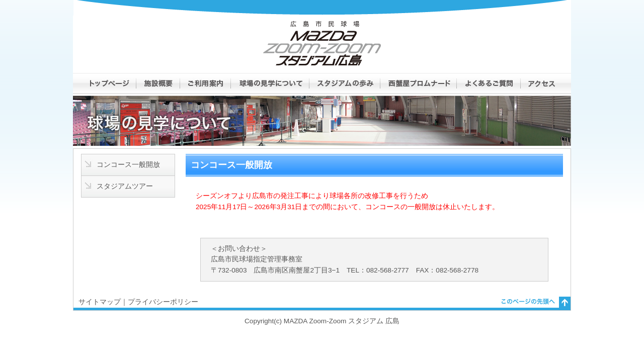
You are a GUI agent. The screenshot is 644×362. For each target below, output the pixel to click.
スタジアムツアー (125, 186)
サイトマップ (100, 302)
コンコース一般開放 (128, 165)
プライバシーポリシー (163, 302)
